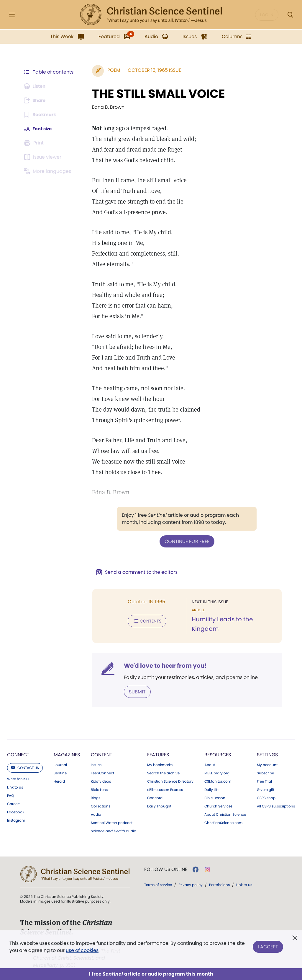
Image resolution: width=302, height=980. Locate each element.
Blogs (96, 797)
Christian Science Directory (170, 781)
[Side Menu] (12, 15)
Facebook (16, 812)
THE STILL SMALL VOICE (156, 94)
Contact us (25, 767)
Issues (96, 764)
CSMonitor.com (218, 781)
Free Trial (264, 781)
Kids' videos (101, 781)
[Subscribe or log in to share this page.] (36, 100)
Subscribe (265, 773)
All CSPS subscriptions (276, 806)
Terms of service (158, 884)
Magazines (67, 754)
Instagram (16, 820)
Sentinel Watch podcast (112, 822)
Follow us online (166, 869)
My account (267, 764)
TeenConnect (102, 773)
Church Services (218, 806)
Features (158, 754)
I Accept (268, 946)
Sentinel (61, 773)
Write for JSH (18, 779)
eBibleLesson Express (165, 789)
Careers (14, 803)
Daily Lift (211, 789)
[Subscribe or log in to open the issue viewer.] (44, 157)
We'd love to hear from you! (162, 665)
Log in (267, 15)
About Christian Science (225, 814)
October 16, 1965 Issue (151, 70)
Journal (60, 764)
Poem (111, 70)
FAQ (10, 795)
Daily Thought (159, 806)
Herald (59, 781)
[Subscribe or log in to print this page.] (35, 143)
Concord (155, 797)
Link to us (15, 787)
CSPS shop (266, 797)
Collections (101, 806)
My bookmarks (160, 764)
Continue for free (186, 541)
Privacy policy (191, 884)
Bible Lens (99, 789)
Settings (267, 754)
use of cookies (82, 950)
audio (114, 831)
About (210, 764)
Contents (144, 620)
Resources (218, 754)
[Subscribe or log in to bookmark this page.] (41, 115)
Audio (96, 814)
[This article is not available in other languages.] (49, 171)
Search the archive (163, 773)
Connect (18, 754)
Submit (134, 691)
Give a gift (266, 789)
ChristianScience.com (223, 822)
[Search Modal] (290, 15)
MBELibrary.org (217, 773)
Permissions (219, 884)
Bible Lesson (215, 797)
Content (102, 754)
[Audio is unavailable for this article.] (36, 86)
